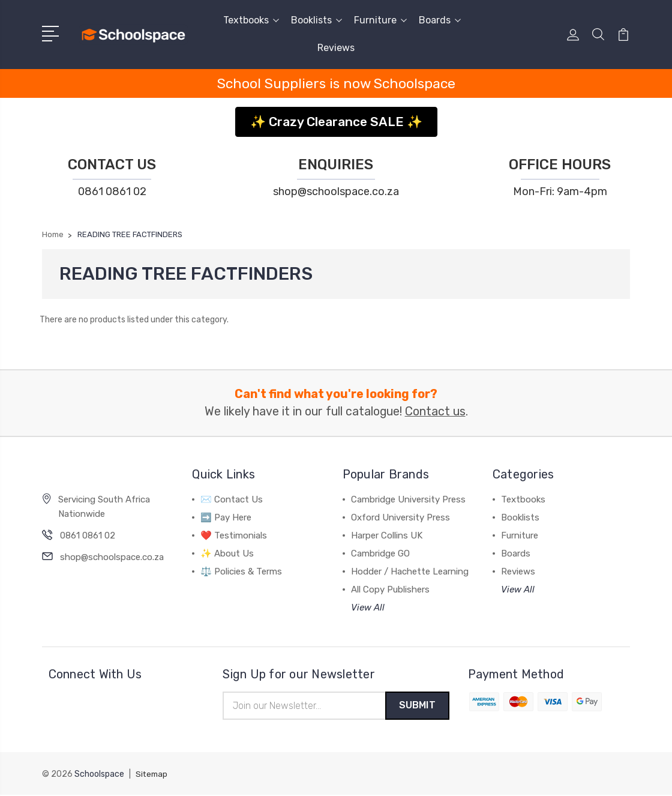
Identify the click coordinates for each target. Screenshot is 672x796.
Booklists (316, 20)
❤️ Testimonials (234, 535)
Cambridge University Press (408, 499)
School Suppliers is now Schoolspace (336, 83)
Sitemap (152, 775)
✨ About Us (227, 553)
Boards (440, 20)
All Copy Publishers (390, 589)
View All (368, 608)
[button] (336, 117)
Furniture (380, 20)
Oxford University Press (400, 517)
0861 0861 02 (112, 191)
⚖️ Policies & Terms (241, 571)
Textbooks (251, 20)
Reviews (336, 48)
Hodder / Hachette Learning (410, 571)
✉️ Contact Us (232, 499)
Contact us (435, 412)
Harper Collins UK (387, 535)
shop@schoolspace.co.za (336, 191)
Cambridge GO (380, 553)
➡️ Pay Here (226, 517)
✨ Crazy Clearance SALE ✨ (336, 122)
